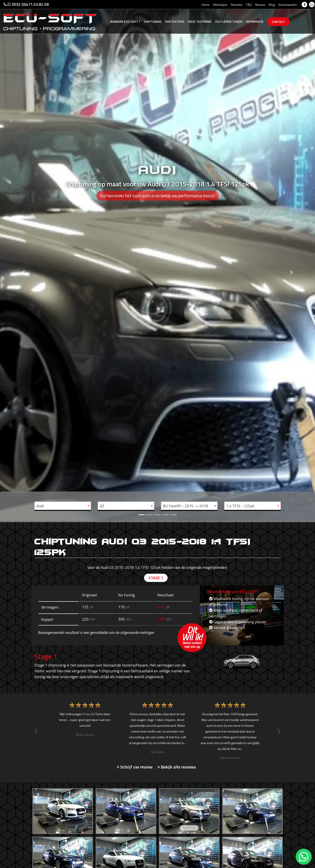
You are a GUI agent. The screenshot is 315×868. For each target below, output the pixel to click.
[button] (24, 260)
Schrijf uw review (135, 767)
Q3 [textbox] (102, 506)
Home (206, 5)
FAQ (249, 5)
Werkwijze (220, 5)
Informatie (255, 21)
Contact (278, 22)
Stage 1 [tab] (156, 578)
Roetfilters (175, 21)
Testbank (200, 21)
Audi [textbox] (40, 506)
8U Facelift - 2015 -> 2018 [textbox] (185, 506)
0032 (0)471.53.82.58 (26, 4)
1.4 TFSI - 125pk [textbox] (240, 506)
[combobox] (63, 506)
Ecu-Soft (125, 21)
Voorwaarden (288, 5)
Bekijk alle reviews (177, 767)
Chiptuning (153, 21)
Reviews (237, 5)
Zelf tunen (229, 21)
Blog (272, 5)
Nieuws (260, 5)
